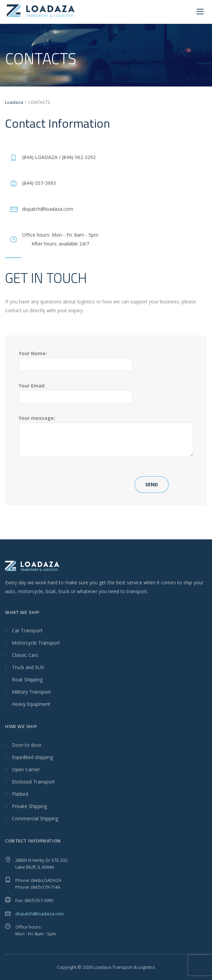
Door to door (27, 745)
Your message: (106, 436)
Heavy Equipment (31, 704)
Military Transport (31, 692)
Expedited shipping (32, 757)
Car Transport (27, 630)
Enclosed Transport (33, 782)
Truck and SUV (28, 667)
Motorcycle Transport (36, 643)
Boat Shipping (27, 679)
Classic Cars (25, 655)
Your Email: (76, 391)
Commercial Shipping (35, 818)
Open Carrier (26, 769)
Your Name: (76, 359)
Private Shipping (29, 806)
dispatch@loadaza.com (39, 914)
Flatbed (20, 794)
